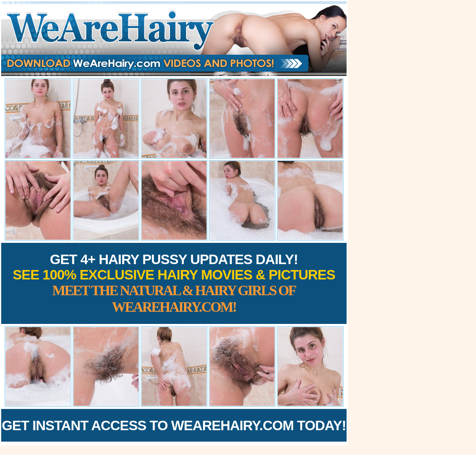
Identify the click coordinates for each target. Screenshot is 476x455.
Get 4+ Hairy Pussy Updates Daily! (174, 283)
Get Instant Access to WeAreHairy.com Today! (174, 425)
